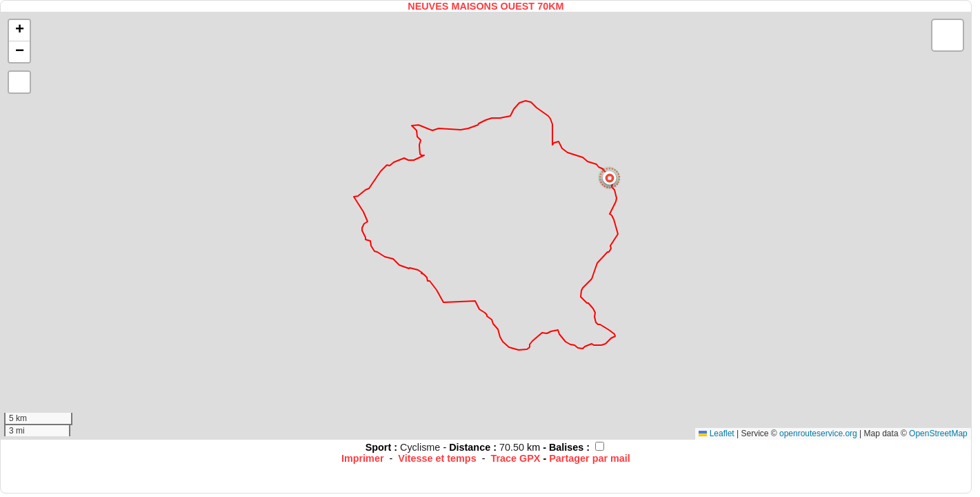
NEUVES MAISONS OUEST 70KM (486, 6)
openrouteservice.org (818, 433)
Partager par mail (590, 458)
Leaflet (716, 433)
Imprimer (363, 458)
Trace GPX (515, 458)
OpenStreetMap (938, 433)
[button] (610, 178)
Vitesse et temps (437, 458)
